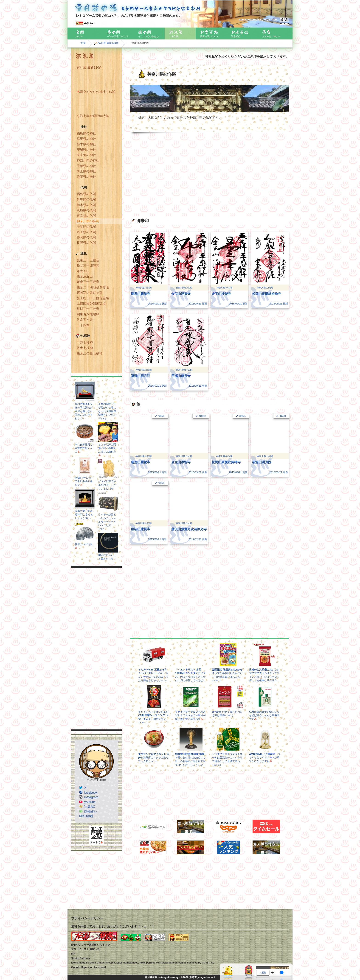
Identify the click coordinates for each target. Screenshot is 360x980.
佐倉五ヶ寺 (85, 320)
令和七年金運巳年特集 (93, 116)
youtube (90, 802)
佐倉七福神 (85, 348)
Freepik (110, 963)
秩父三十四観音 (88, 265)
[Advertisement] (96, 649)
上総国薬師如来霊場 (91, 303)
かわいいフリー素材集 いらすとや (90, 945)
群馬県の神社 (86, 139)
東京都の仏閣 (86, 216)
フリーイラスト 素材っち (85, 949)
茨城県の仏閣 (86, 210)
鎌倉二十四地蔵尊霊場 (93, 287)
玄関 (83, 43)
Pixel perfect (147, 963)
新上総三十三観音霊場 (93, 298)
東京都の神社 (86, 155)
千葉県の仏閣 (86, 226)
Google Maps (79, 967)
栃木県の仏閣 (86, 205)
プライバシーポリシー (87, 918)
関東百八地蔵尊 (88, 314)
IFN (73, 954)
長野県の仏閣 (86, 243)
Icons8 (102, 967)
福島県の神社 (86, 133)
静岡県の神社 (86, 177)
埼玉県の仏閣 (86, 232)
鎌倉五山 (83, 271)
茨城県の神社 (86, 150)
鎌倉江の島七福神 (90, 353)
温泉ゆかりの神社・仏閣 (96, 92)
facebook (91, 793)
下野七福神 (85, 342)
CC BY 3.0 (208, 963)
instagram (91, 797)
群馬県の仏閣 (86, 199)
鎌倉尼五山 (85, 276)
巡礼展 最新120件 (108, 43)
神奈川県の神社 (88, 160)
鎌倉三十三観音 (88, 282)
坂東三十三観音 (88, 260)
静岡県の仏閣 (86, 237)
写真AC (90, 807)
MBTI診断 (86, 816)
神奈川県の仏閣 (88, 221)
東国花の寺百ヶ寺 (90, 293)
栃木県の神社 (86, 144)
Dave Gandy (97, 963)
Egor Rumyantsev (127, 963)
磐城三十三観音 (88, 309)
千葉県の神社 (86, 166)
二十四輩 (83, 325)
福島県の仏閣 (86, 194)
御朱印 (162, 416)
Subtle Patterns (81, 958)
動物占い (91, 811)
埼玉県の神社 (86, 171)
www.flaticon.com (173, 963)
